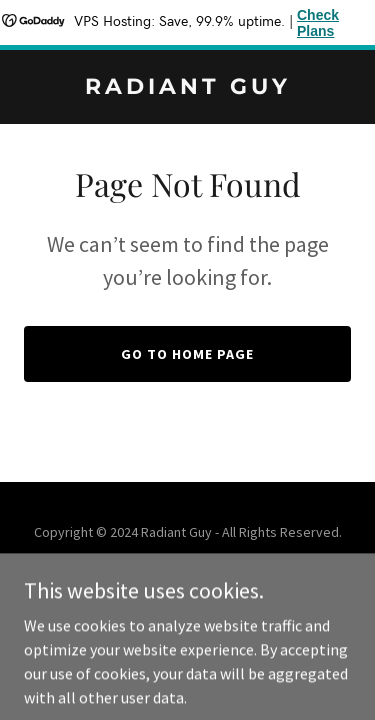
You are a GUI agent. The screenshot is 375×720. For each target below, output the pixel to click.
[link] (187, 88)
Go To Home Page (187, 354)
